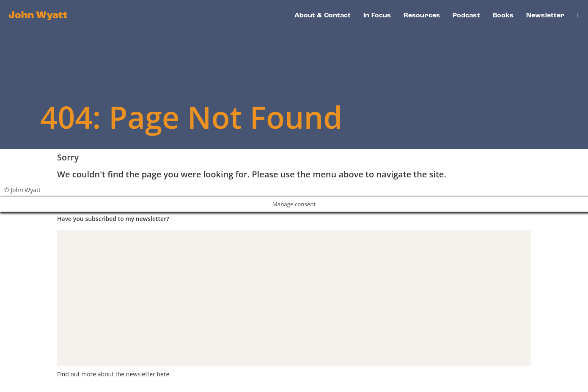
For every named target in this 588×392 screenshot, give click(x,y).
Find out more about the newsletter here (113, 374)
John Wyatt (38, 16)
